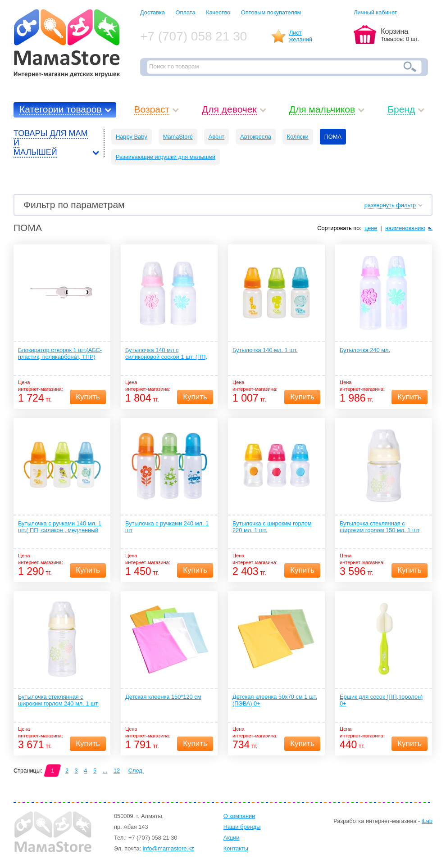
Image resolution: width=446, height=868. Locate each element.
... (105, 771)
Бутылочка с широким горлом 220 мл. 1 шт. (272, 527)
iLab (427, 821)
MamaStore (178, 137)
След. (136, 771)
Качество (218, 12)
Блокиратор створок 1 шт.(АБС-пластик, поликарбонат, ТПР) (60, 353)
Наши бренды (242, 827)
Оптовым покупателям (271, 12)
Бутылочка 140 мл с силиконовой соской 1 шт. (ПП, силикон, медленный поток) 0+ (166, 354)
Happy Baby (132, 137)
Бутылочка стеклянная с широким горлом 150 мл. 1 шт (380, 527)
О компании (239, 816)
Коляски (298, 137)
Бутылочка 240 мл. (365, 350)
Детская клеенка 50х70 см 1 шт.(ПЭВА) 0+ (275, 700)
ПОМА (333, 137)
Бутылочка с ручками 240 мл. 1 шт (167, 527)
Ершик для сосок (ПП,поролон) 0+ (381, 700)
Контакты (236, 848)
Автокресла (256, 137)
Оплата (186, 12)
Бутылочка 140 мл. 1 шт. (265, 350)
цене (371, 228)
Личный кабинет (375, 12)
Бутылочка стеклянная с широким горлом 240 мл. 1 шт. (58, 700)
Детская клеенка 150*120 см (163, 697)
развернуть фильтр (390, 205)
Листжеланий (301, 36)
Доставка (152, 12)
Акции (232, 838)
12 (117, 771)
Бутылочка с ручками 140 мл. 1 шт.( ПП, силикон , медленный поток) (60, 527)
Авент (216, 137)
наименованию (405, 228)
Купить (88, 397)
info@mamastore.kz (168, 848)
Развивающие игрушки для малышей (166, 157)
